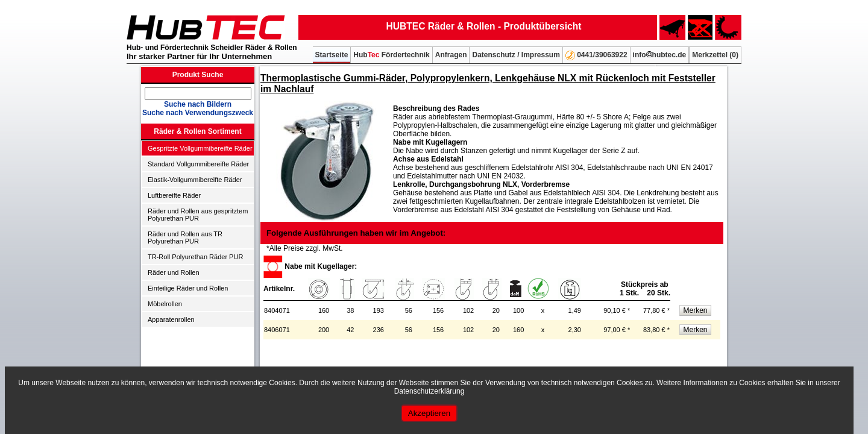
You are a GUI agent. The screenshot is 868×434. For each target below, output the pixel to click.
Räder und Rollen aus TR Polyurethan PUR (185, 237)
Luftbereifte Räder (174, 195)
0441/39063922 (596, 55)
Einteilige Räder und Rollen (188, 288)
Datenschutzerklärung (429, 391)
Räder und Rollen (174, 272)
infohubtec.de (660, 55)
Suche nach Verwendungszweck (198, 113)
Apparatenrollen (171, 319)
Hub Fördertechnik (391, 55)
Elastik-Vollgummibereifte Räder (195, 180)
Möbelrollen (165, 304)
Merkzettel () (715, 55)
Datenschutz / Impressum (516, 55)
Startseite (332, 55)
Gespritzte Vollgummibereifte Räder (200, 148)
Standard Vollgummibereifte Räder (198, 164)
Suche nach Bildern (198, 104)
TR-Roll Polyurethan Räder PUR (195, 257)
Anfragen (451, 55)
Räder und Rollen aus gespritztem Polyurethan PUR (198, 215)
